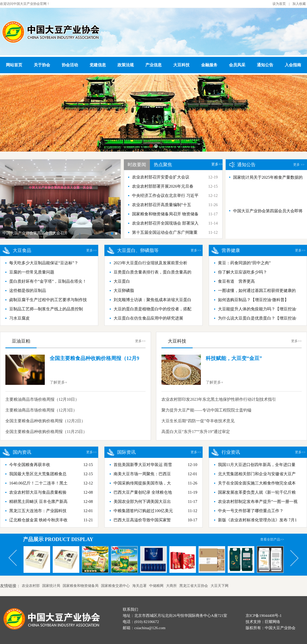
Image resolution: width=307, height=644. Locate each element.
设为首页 (279, 4)
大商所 (171, 586)
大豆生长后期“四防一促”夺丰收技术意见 (198, 421)
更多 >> (299, 165)
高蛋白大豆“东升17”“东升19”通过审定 (196, 432)
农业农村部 (31, 586)
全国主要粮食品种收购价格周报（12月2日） (45, 421)
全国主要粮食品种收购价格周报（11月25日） (46, 432)
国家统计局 (51, 586)
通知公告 (265, 65)
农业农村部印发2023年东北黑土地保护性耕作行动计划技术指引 (219, 399)
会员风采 (237, 65)
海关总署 (139, 586)
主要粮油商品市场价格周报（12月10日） (42, 399)
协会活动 (70, 65)
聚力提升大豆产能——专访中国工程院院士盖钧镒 (206, 410)
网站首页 (14, 65)
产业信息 (153, 65)
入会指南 (293, 65)
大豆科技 (181, 65)
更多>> (217, 164)
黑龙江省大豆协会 (194, 586)
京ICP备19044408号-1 (264, 616)
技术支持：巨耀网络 (263, 622)
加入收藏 (299, 4)
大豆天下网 (220, 586)
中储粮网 (156, 586)
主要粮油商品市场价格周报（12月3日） (41, 410)
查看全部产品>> (272, 539)
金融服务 (209, 65)
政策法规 (126, 65)
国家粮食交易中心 (115, 586)
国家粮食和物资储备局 (81, 586)
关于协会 (42, 65)
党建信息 (98, 65)
